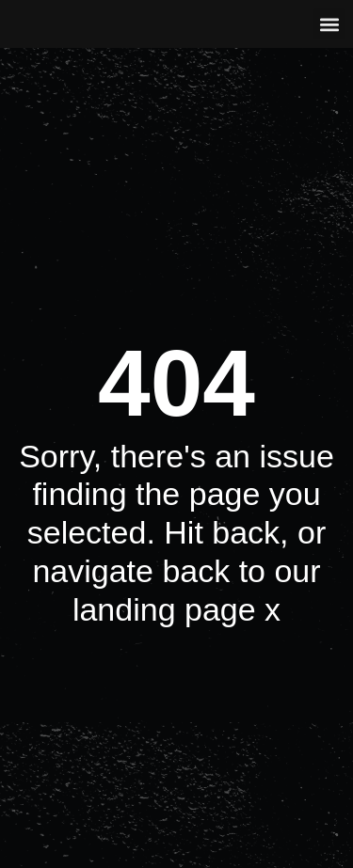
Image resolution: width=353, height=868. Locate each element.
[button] (329, 24)
